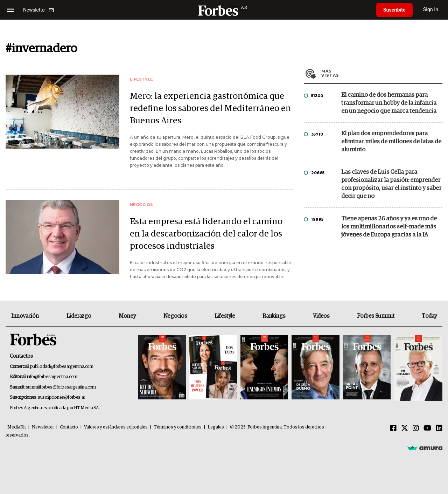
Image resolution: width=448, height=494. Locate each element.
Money (127, 316)
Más (382, 73)
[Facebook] (393, 428)
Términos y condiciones (178, 427)
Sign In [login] (431, 10)
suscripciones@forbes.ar (61, 397)
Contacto (69, 427)
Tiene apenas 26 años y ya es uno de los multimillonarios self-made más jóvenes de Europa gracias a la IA (389, 227)
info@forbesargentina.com (52, 377)
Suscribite (394, 10)
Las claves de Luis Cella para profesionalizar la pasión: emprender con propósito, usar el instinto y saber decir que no (391, 184)
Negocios (175, 316)
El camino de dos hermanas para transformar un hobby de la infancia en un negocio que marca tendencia (389, 103)
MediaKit (17, 427)
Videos (321, 316)
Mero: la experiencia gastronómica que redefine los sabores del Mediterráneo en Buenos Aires (211, 108)
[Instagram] (416, 428)
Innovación (25, 316)
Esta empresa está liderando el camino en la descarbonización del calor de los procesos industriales (206, 234)
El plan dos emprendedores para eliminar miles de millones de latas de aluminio (391, 142)
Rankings (274, 316)
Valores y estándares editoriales (116, 427)
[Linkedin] (439, 428)
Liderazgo (79, 316)
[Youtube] (428, 428)
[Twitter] (405, 428)
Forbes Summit (376, 316)
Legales (216, 427)
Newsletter (43, 427)
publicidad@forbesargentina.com (62, 367)
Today (429, 316)
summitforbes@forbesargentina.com (61, 387)
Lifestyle (225, 316)
